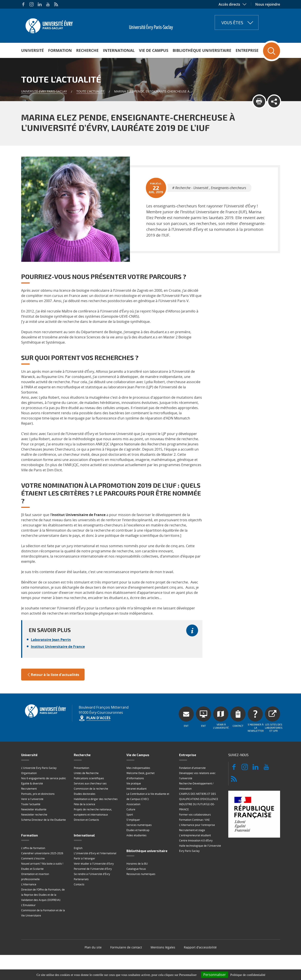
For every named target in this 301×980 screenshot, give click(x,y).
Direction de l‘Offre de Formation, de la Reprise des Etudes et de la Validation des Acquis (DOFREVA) (43, 895)
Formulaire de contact (126, 947)
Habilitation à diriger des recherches (96, 799)
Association (133, 804)
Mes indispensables (138, 768)
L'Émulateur (28, 905)
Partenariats (81, 879)
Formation (60, 50)
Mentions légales (163, 947)
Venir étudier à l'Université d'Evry (94, 864)
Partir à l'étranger (84, 858)
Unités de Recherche (86, 773)
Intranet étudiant (136, 789)
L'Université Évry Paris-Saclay (39, 768)
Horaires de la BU (137, 864)
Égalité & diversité (32, 783)
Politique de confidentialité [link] (248, 975)
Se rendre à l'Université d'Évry (92, 874)
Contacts (79, 884)
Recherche (87, 50)
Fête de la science (84, 804)
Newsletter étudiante (34, 809)
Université (32, 50)
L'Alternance (29, 884)
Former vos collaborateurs (195, 815)
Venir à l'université (32, 799)
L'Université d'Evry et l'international (95, 853)
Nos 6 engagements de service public (44, 778)
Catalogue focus (136, 869)
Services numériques (139, 825)
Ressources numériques (141, 874)
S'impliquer (133, 820)
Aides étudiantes (136, 835)
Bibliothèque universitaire (202, 50)
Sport (130, 815)
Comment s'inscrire (33, 858)
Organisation (29, 773)
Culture (131, 809)
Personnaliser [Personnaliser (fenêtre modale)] (215, 975)
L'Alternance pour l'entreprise (197, 825)
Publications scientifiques (89, 778)
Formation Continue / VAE (194, 820)
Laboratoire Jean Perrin (51, 640)
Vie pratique (134, 783)
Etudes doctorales (85, 794)
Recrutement (29, 789)
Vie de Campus (154, 50)
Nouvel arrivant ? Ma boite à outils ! (42, 864)
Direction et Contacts (86, 820)
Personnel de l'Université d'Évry (93, 869)
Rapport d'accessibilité (200, 947)
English (78, 848)
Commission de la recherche (91, 789)
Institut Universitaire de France (58, 647)
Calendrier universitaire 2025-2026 (42, 853)
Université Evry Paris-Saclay (44, 91)
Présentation (81, 768)
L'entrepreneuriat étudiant (195, 835)
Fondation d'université (192, 768)
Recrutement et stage (192, 830)
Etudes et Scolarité (32, 869)
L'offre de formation (33, 848)
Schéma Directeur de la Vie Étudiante (43, 820)
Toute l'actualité (91, 91)
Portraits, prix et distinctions (38, 794)
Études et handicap (138, 830)
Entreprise (247, 50)
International (119, 50)
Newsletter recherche (34, 815)
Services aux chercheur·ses (90, 783)
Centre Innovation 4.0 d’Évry (196, 841)
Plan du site (93, 947)
